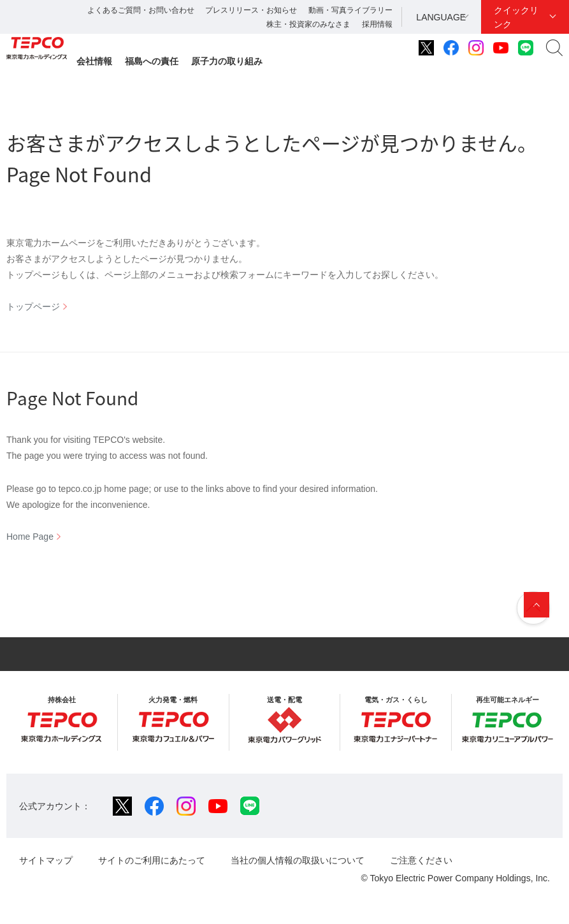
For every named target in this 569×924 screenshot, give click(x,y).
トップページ (33, 307)
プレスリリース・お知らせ (251, 10)
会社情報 (94, 61)
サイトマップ (46, 860)
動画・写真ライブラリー (350, 10)
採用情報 (377, 24)
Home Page (30, 537)
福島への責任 (152, 61)
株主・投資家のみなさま (308, 24)
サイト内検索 (554, 48)
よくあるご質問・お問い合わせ (141, 10)
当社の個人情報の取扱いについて (298, 860)
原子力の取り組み (227, 61)
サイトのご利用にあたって (152, 860)
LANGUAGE (441, 17)
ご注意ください (421, 860)
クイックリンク (516, 17)
